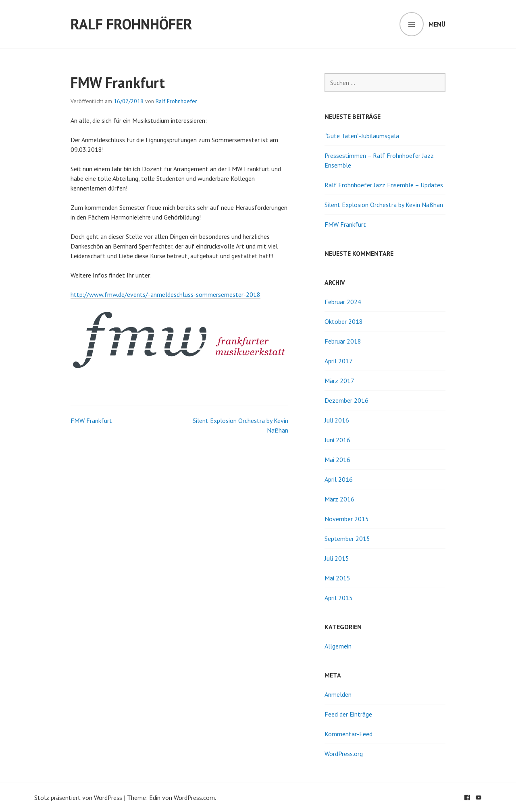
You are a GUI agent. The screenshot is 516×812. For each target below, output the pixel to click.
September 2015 (347, 539)
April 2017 (339, 361)
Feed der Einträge (348, 714)
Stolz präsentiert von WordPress (78, 797)
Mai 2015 (337, 578)
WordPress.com (194, 797)
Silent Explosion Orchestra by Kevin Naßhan (384, 205)
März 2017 (339, 381)
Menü (437, 24)
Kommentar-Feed (349, 734)
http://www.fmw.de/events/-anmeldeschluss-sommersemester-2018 (165, 294)
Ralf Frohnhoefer (176, 101)
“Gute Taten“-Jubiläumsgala (362, 136)
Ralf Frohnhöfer (131, 24)
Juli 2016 (337, 420)
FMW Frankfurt (91, 420)
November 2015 (347, 519)
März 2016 (339, 499)
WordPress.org (344, 754)
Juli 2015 (337, 558)
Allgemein (338, 646)
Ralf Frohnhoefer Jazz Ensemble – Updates (384, 185)
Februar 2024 (343, 302)
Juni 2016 (337, 440)
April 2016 (339, 479)
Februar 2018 (343, 341)
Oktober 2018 (344, 321)
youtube (479, 797)
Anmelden (338, 694)
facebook (467, 797)
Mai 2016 (337, 460)
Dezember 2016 (346, 400)
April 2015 (339, 598)
